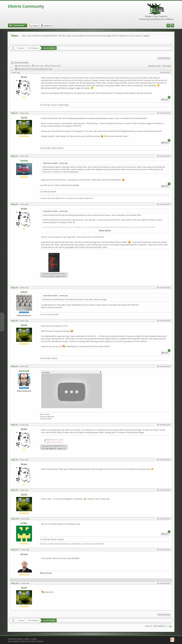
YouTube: (46, 372)
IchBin (24, 523)
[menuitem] (172, 25)
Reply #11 (15, 550)
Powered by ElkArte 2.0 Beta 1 (19, 639)
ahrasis (24, 554)
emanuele (24, 371)
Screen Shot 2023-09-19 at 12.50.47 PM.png (55, 446)
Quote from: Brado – (55, 163)
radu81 (24, 292)
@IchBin (76, 558)
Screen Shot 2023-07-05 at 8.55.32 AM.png (55, 274)
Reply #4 (15, 288)
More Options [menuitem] (164, 58)
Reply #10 (15, 519)
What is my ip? (46, 573)
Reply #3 (15, 204)
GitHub (147, 36)
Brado (24, 77)
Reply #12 (15, 583)
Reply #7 (15, 425)
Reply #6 (15, 366)
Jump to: (149, 626)
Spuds (24, 118)
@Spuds (56, 93)
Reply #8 (15, 460)
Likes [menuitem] (166, 99)
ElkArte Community (26, 6)
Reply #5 (15, 321)
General (21, 48)
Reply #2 (15, 156)
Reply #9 (15, 490)
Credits (34, 639)
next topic (167, 66)
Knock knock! (49, 48)
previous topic (155, 66)
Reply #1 (15, 113)
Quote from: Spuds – (55, 211)
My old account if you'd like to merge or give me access (65, 88)
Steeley (24, 161)
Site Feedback (34, 48)
